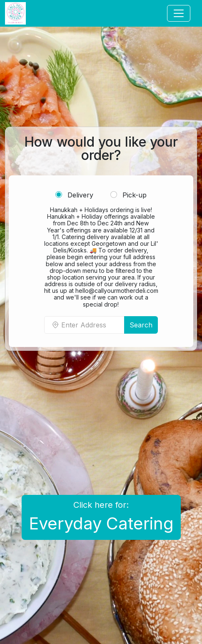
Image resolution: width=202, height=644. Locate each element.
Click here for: (101, 517)
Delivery (74, 195)
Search (141, 325)
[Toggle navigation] (179, 13)
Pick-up (128, 195)
